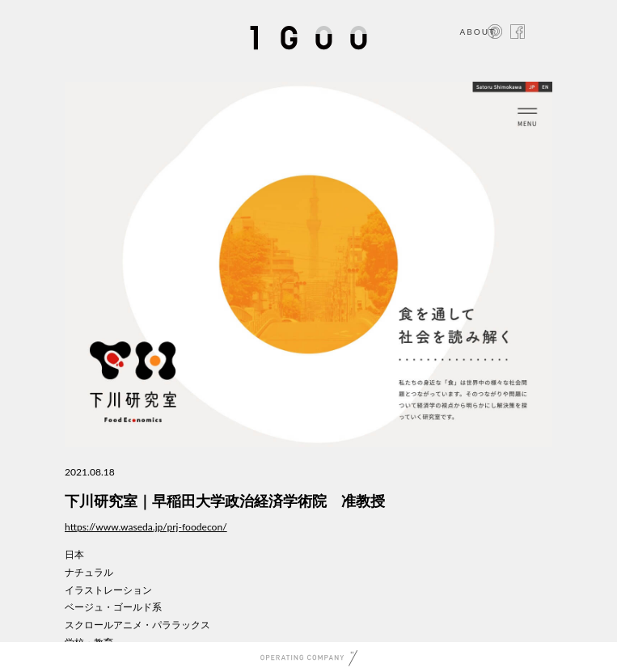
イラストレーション (108, 590)
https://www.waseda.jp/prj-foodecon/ (146, 527)
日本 (74, 554)
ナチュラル (89, 572)
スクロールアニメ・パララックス (137, 625)
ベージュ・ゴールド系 (113, 607)
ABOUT (478, 32)
